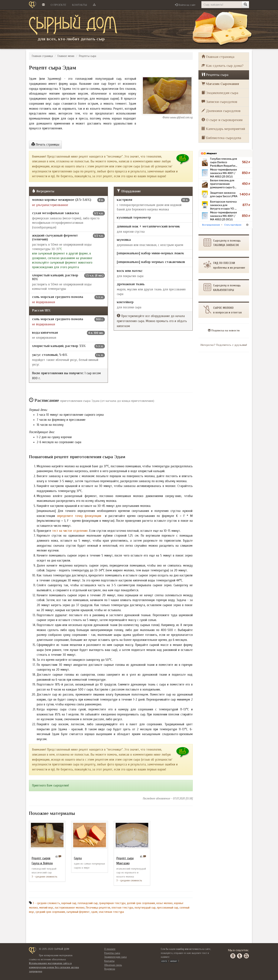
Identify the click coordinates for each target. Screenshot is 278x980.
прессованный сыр (168, 908)
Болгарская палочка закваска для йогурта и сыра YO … (223, 205)
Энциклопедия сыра (220, 93)
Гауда (78, 858)
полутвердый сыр (145, 908)
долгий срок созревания (141, 903)
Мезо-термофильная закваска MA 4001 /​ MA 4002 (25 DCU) (223, 173)
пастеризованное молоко (70, 908)
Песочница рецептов (98, 908)
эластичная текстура (111, 912)
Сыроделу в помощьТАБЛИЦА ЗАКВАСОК (222, 243)
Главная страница (42, 56)
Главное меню (66, 56)
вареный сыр (69, 903)
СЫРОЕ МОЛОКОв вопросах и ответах (223, 310)
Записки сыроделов (219, 102)
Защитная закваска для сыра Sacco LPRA (224, 194)
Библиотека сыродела (221, 138)
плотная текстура (122, 908)
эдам (94, 912)
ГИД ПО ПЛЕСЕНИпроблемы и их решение (224, 265)
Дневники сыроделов (221, 111)
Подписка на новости (224, 330)
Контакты (80, 5)
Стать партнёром (233, 225)
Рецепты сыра (88, 56)
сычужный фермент (78, 912)
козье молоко (164, 903)
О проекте (58, 5)
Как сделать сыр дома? (222, 66)
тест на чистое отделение (70, 531)
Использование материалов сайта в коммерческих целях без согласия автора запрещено (54, 967)
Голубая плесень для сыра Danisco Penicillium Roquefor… (224, 162)
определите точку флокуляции (79, 516)
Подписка (110, 969)
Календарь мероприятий (223, 129)
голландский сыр (88, 903)
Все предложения (211, 225)
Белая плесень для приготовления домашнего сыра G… (223, 184)
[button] (185, 5)
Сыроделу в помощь (222, 287)
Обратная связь (113, 965)
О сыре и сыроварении (222, 120)
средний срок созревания (50, 912)
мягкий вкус (46, 908)
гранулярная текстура (112, 903)
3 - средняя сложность (46, 903)
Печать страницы (45, 144)
